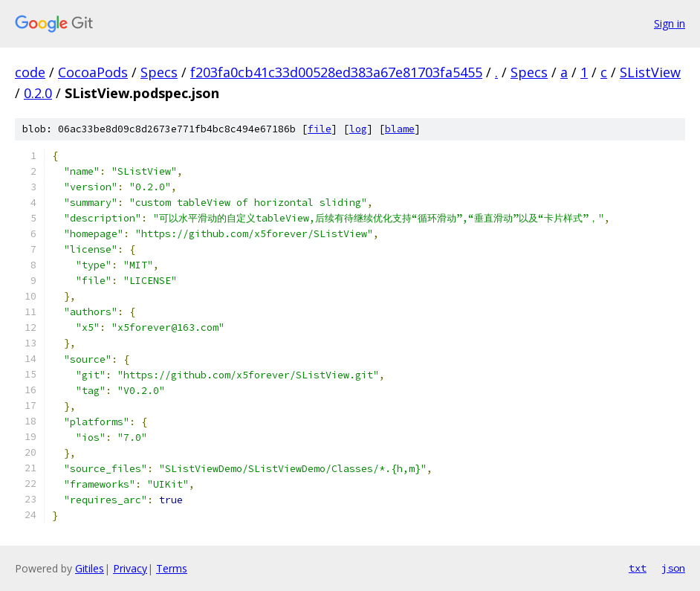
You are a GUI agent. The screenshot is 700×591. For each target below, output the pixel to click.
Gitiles (90, 568)
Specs (159, 72)
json (673, 568)
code (30, 72)
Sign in (670, 23)
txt (638, 568)
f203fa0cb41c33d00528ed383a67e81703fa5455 (336, 72)
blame (400, 129)
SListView (650, 72)
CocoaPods (93, 72)
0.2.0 (38, 93)
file (320, 129)
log (358, 129)
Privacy (130, 568)
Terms (172, 568)
